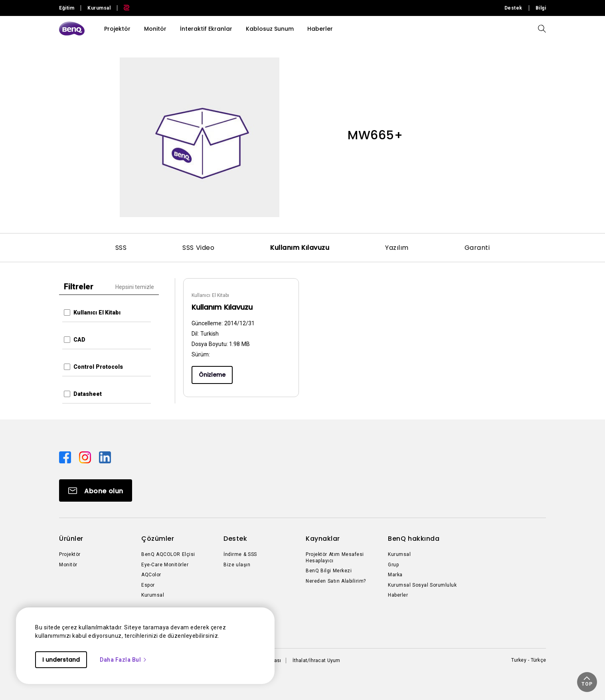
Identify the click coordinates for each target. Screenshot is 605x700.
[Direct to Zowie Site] (123, 8)
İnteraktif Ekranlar (206, 29)
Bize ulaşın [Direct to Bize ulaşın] (237, 565)
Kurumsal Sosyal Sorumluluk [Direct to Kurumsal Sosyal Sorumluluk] (422, 585)
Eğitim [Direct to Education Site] (67, 8)
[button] (587, 682)
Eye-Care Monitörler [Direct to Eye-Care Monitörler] (165, 565)
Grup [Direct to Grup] (393, 565)
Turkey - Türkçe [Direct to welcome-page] (529, 660)
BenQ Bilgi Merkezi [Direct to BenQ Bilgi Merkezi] (329, 571)
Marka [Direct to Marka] (395, 575)
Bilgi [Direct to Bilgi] (541, 8)
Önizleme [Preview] (212, 375)
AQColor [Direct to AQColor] (151, 575)
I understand (61, 660)
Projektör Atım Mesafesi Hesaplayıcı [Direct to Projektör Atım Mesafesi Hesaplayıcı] (335, 558)
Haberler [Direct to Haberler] (398, 595)
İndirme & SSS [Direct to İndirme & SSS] (240, 554)
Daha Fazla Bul (124, 660)
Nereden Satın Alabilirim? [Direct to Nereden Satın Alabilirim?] (336, 581)
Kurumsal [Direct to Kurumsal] (153, 595)
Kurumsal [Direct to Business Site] (99, 8)
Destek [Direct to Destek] (513, 8)
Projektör (117, 29)
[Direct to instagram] (86, 457)
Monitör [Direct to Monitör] (68, 565)
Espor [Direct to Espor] (148, 585)
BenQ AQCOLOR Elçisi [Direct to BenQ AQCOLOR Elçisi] (168, 554)
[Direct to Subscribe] (96, 490)
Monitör (155, 29)
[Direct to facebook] (66, 457)
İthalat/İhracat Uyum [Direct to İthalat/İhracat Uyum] (316, 660)
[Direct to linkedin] (105, 457)
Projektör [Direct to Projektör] (70, 554)
